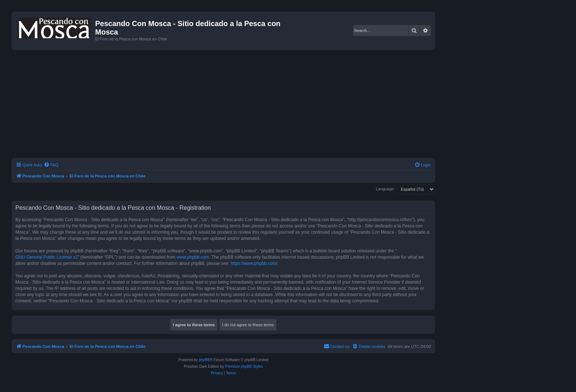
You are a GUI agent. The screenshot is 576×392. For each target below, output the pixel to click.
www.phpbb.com (193, 257)
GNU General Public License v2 (46, 257)
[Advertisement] (223, 105)
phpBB (204, 360)
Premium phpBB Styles (244, 366)
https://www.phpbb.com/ (254, 263)
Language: (385, 189)
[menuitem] (51, 165)
